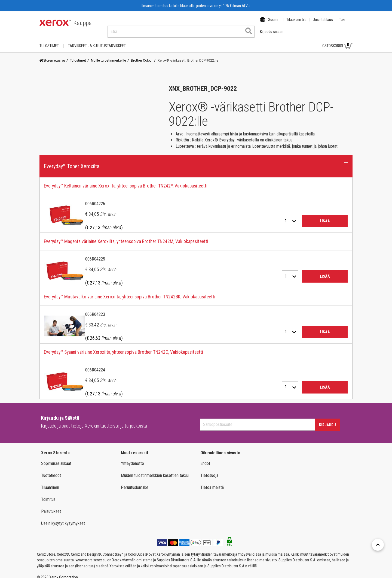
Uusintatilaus (323, 23)
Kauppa (83, 23)
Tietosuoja (209, 470)
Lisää (325, 216)
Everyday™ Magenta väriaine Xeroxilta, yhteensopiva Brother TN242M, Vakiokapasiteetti (126, 236)
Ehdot (205, 458)
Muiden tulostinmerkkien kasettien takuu (155, 470)
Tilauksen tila (296, 23)
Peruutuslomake (135, 482)
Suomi (273, 23)
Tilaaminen (50, 482)
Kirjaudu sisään (299, 41)
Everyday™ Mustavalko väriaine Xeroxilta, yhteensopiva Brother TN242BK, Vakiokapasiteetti (130, 292)
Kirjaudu (327, 420)
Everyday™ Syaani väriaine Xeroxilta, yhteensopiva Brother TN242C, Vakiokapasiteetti (123, 347)
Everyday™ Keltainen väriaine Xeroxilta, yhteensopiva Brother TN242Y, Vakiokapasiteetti (126, 181)
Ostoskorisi (337, 40)
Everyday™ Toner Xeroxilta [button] (72, 161)
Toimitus (48, 494)
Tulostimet (49, 41)
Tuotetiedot (51, 470)
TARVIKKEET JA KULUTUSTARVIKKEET (97, 41)
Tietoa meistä (212, 482)
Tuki (342, 23)
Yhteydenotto (132, 458)
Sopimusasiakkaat (56, 458)
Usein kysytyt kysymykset (63, 518)
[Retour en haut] (378, 545)
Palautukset (51, 506)
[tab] (196, 283)
